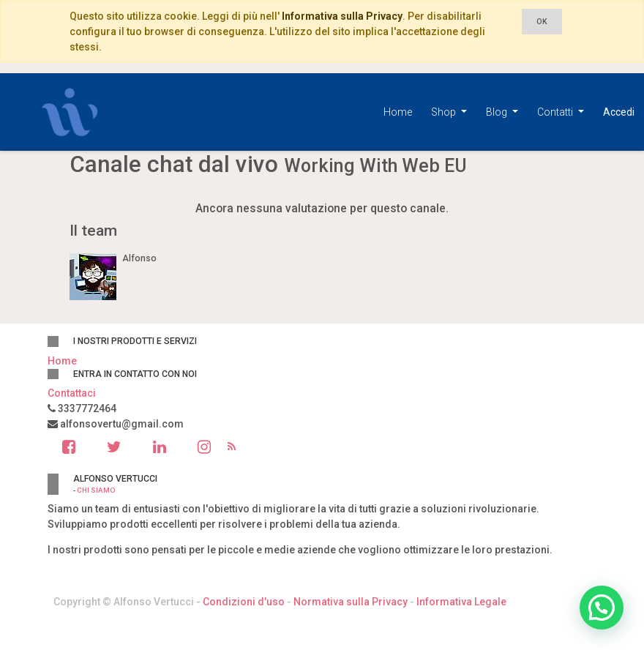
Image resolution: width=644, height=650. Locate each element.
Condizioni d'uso (244, 602)
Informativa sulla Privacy (342, 16)
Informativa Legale (461, 602)
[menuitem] (398, 112)
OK (542, 22)
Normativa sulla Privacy (351, 602)
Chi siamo (96, 490)
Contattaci (72, 393)
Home (62, 361)
